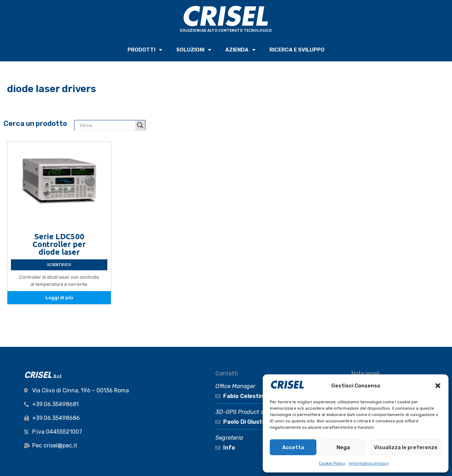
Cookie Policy (332, 463)
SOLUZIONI (194, 50)
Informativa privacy (369, 463)
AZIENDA (240, 50)
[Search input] (107, 125)
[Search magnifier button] (140, 125)
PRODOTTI (145, 50)
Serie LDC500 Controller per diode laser (59, 244)
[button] (438, 386)
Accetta (293, 447)
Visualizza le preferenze (406, 447)
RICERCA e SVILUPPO (297, 50)
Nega (343, 447)
